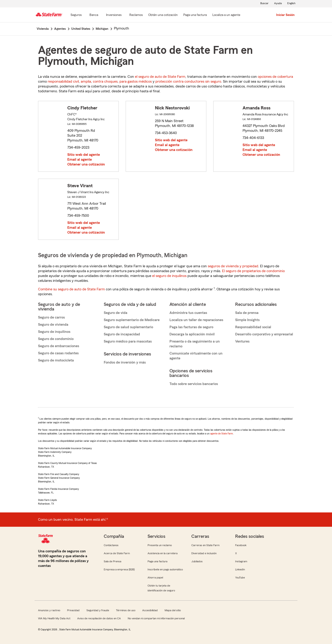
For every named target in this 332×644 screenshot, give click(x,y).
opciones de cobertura (275, 77)
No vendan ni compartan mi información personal (156, 618)
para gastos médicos (136, 81)
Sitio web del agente (84, 155)
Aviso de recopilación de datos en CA (99, 618)
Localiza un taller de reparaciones (196, 320)
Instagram (241, 561)
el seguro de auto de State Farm (160, 77)
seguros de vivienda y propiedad (233, 266)
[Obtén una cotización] (163, 15)
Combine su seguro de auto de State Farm (71, 289)
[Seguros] (76, 15)
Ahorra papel (155, 578)
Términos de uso (126, 610)
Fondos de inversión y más (125, 362)
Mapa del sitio (173, 610)
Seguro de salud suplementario (128, 327)
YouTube (240, 578)
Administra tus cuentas (188, 313)
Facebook (241, 545)
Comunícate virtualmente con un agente (196, 356)
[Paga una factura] (195, 15)
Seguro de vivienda (53, 325)
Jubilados (197, 561)
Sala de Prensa (113, 561)
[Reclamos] (136, 15)
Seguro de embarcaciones (59, 346)
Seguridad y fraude (98, 610)
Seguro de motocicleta (56, 360)
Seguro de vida (116, 313)
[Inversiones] (114, 15)
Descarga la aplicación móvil (192, 334)
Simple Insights (247, 320)
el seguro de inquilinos (169, 276)
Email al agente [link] (80, 159)
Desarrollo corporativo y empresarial (264, 334)
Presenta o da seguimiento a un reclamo (195, 344)
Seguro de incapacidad (122, 334)
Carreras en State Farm (205, 545)
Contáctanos (111, 545)
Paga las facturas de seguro (191, 327)
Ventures (242, 341)
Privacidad (73, 610)
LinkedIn (240, 569)
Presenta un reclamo (160, 545)
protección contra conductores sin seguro (188, 81)
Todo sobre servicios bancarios (194, 384)
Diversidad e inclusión (204, 553)
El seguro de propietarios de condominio (253, 271)
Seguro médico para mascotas (128, 341)
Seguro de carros (51, 317)
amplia (86, 81)
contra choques (105, 81)
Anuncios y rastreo (49, 610)
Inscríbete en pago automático (165, 569)
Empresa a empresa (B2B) (119, 569)
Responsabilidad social (253, 327)
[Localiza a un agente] (226, 15)
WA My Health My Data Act (54, 618)
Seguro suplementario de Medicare (132, 320)
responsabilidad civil (63, 81)
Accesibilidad (150, 610)
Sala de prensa (247, 313)
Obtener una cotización (86, 164)
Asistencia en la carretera (163, 553)
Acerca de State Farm (117, 553)
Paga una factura (157, 561)
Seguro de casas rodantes (58, 353)
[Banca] (94, 15)
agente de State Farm (222, 433)
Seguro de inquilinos (54, 332)
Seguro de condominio (56, 339)
